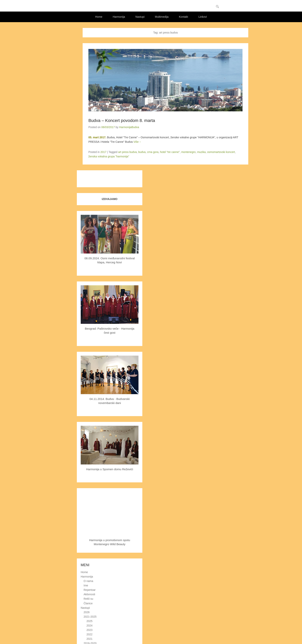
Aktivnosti (89, 594)
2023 (89, 630)
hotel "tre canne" (170, 152)
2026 (87, 612)
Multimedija (162, 17)
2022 (89, 635)
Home (99, 17)
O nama (88, 581)
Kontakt (183, 17)
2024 (89, 626)
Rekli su (88, 599)
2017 (103, 152)
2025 (89, 621)
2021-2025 (90, 617)
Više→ (137, 142)
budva (142, 152)
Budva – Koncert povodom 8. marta (122, 120)
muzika (201, 152)
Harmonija (119, 17)
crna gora (153, 152)
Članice (88, 603)
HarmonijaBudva (129, 127)
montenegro (188, 152)
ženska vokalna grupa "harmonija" (109, 157)
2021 (89, 639)
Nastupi (140, 17)
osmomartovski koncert (221, 152)
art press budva (127, 152)
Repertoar (90, 590)
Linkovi (203, 17)
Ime (86, 586)
